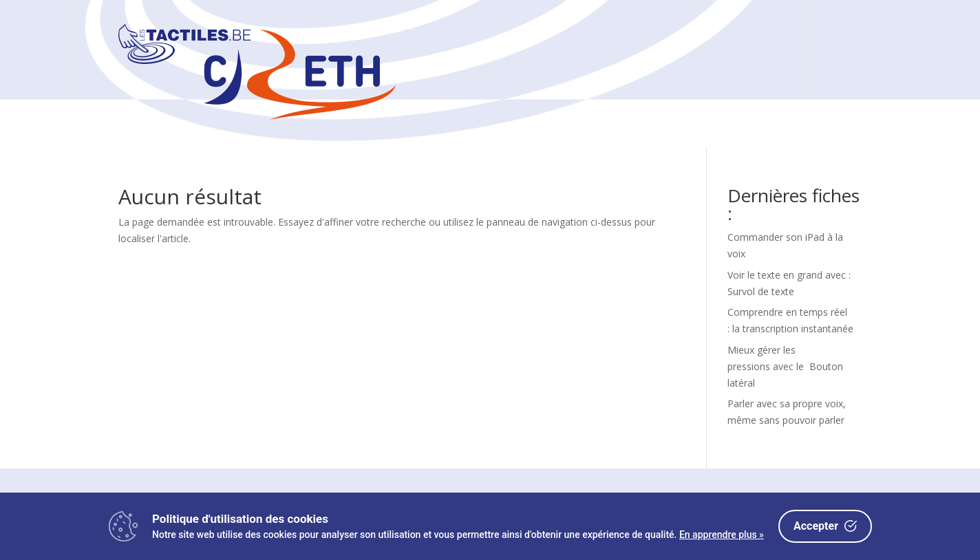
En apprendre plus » (722, 535)
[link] (257, 116)
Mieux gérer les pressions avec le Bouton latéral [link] (785, 366)
